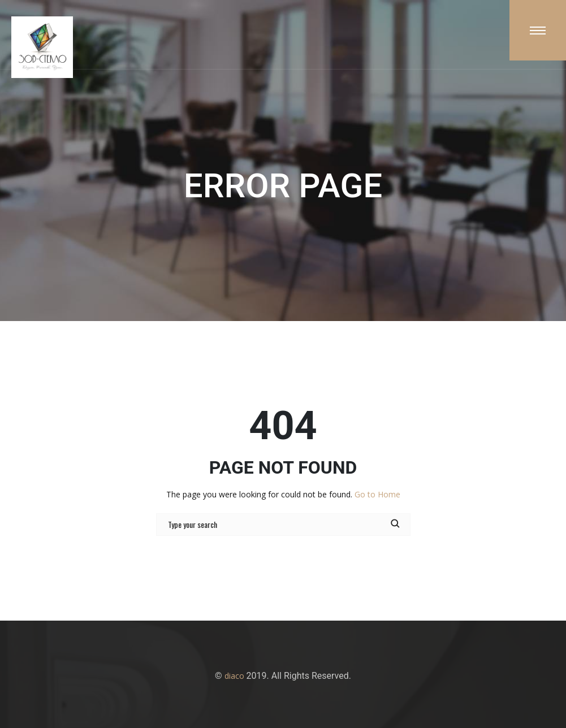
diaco (234, 676)
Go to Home (377, 494)
